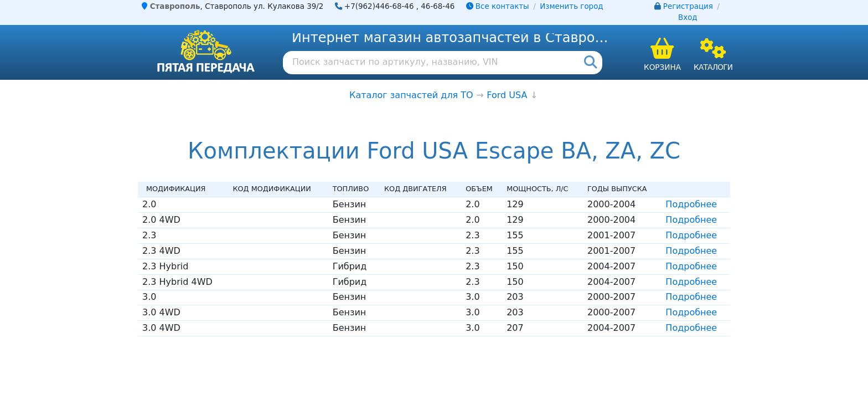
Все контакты (498, 6)
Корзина (662, 67)
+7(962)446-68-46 (379, 6)
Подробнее (691, 204)
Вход (688, 17)
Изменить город (571, 6)
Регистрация (688, 6)
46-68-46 (438, 6)
